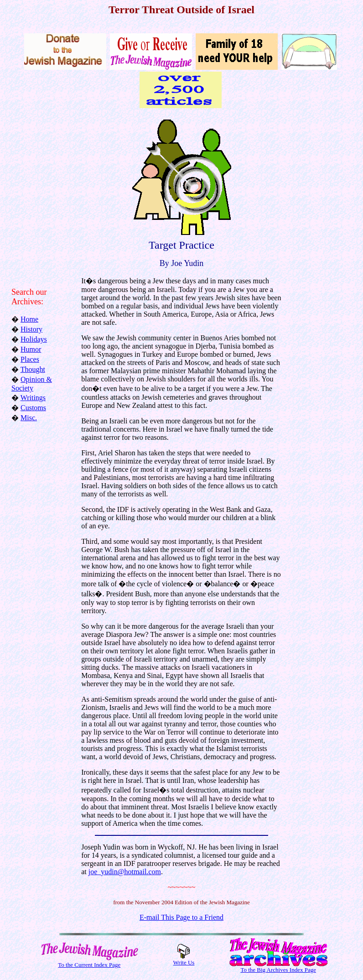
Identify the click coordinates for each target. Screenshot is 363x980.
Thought (33, 369)
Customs (33, 408)
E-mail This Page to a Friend (181, 917)
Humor (31, 349)
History (31, 329)
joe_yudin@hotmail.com (125, 872)
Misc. (29, 418)
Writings (33, 398)
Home (29, 319)
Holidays (34, 339)
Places (30, 359)
